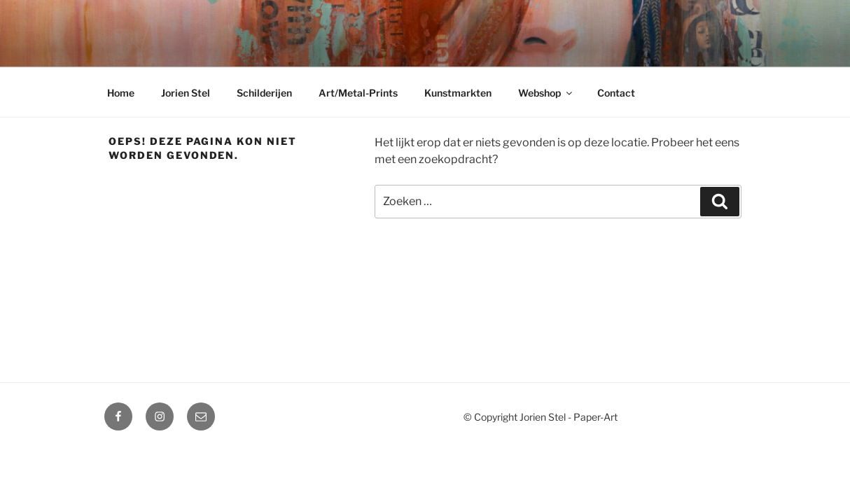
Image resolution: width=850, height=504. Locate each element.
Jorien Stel (186, 93)
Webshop (546, 93)
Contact (616, 93)
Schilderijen (264, 93)
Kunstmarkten (458, 93)
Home (121, 93)
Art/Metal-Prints (358, 93)
